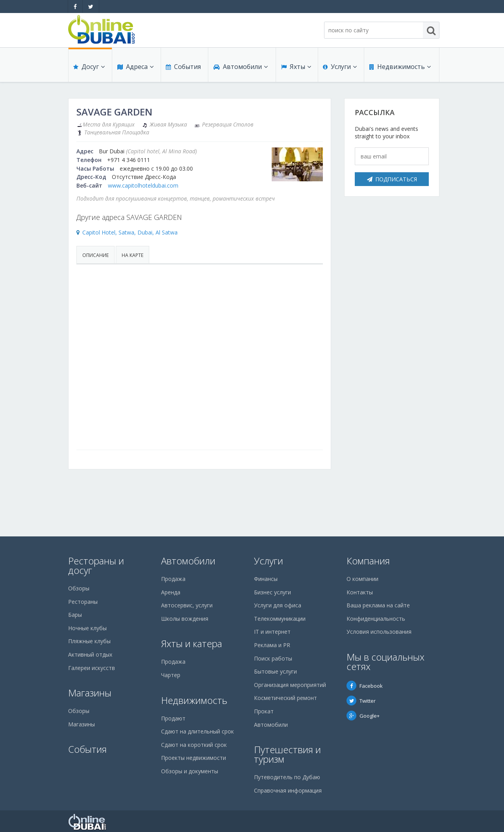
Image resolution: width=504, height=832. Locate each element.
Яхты (296, 68)
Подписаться (392, 179)
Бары (75, 615)
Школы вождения (185, 619)
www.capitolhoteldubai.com (143, 185)
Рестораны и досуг (96, 565)
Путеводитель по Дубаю (287, 777)
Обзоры (79, 588)
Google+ (363, 716)
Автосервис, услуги (187, 605)
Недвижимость (400, 68)
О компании (362, 579)
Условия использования (379, 632)
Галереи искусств (92, 668)
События (183, 68)
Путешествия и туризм (287, 754)
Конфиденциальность (376, 619)
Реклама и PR (272, 645)
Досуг (89, 68)
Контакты (360, 592)
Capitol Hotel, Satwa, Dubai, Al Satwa (130, 232)
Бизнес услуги (272, 592)
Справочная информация (288, 790)
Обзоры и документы (190, 771)
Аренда (171, 592)
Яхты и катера (192, 643)
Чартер (171, 675)
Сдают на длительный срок (197, 731)
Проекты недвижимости (194, 758)
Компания (368, 561)
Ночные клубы (87, 628)
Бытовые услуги (275, 671)
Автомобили (240, 68)
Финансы (266, 579)
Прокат (264, 711)
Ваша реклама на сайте (378, 605)
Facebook (365, 686)
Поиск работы (273, 658)
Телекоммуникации (280, 619)
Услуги (340, 68)
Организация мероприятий (290, 685)
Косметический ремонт (285, 698)
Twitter (361, 701)
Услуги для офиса (278, 605)
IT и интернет (272, 632)
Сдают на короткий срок (194, 745)
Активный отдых (90, 654)
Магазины (90, 693)
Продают (173, 718)
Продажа (173, 579)
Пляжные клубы (89, 641)
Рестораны (83, 602)
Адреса (135, 68)
